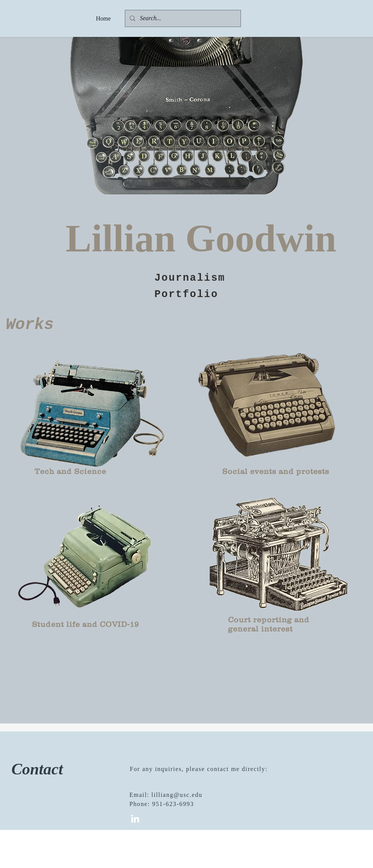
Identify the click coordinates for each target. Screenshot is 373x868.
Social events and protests (276, 471)
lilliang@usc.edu (177, 795)
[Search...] (182, 18)
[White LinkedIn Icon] (135, 819)
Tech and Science (70, 471)
